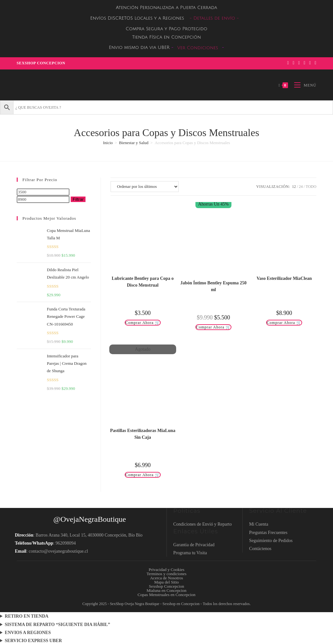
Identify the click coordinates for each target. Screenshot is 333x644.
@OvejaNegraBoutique (90, 519)
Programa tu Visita (190, 553)
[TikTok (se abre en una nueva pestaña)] (315, 63)
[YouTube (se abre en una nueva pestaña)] (305, 63)
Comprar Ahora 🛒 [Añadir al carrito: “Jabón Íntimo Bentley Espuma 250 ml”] (213, 327)
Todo (311, 187)
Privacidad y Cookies (166, 570)
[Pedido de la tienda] (145, 187)
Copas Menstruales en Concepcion (166, 595)
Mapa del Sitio (167, 582)
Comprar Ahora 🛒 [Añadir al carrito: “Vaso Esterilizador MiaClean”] (284, 323)
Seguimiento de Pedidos (271, 541)
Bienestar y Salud (134, 143)
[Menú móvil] (303, 85)
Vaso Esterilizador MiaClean (284, 278)
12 (294, 187)
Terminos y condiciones (166, 574)
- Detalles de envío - (214, 18)
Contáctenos (260, 549)
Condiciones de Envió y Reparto (203, 524)
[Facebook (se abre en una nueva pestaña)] (288, 63)
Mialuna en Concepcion (166, 590)
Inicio (108, 143)
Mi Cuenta (259, 524)
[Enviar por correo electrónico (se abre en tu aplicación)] (310, 63)
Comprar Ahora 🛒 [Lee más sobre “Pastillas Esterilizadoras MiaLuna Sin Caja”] (143, 475)
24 (301, 187)
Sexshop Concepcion (41, 63)
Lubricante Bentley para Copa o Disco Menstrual (143, 282)
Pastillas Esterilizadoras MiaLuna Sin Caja (143, 434)
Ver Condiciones (198, 48)
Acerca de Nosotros (167, 578)
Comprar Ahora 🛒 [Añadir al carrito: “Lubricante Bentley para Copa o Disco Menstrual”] (143, 323)
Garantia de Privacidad (194, 545)
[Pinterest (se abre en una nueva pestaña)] (294, 63)
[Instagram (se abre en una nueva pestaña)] (299, 63)
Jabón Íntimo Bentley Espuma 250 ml (213, 286)
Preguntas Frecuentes (268, 533)
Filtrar (78, 199)
